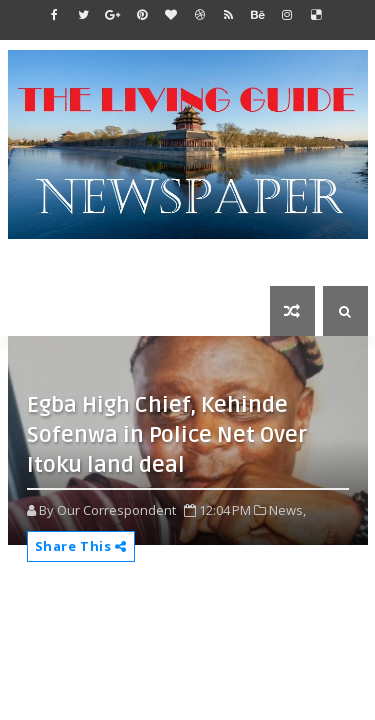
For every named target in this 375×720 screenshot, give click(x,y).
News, (287, 510)
